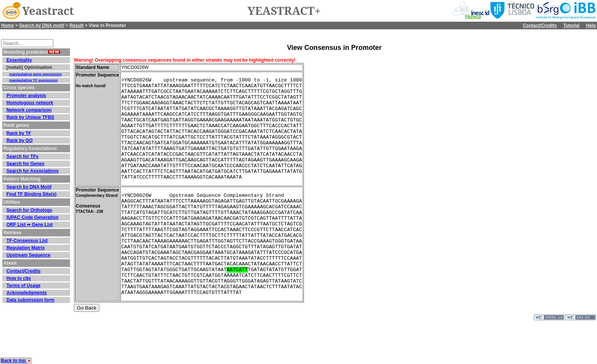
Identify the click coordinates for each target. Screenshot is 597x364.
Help (591, 26)
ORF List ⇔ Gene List (30, 225)
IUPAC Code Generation (32, 217)
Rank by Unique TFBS (30, 117)
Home (7, 26)
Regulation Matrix (26, 248)
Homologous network (30, 103)
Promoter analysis (26, 96)
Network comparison (29, 110)
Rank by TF (19, 133)
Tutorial (571, 26)
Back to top (16, 361)
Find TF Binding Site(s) (31, 194)
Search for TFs (22, 156)
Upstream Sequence (28, 255)
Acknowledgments (27, 293)
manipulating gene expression (35, 74)
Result (77, 26)
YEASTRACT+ (284, 11)
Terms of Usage (23, 286)
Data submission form (30, 300)
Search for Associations (33, 171)
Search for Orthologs (29, 210)
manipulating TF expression (33, 80)
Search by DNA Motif (29, 187)
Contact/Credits (540, 26)
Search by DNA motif (42, 26)
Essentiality (19, 60)
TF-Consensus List (27, 241)
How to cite (19, 278)
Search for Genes (25, 164)
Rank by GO (20, 140)
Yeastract (48, 11)
